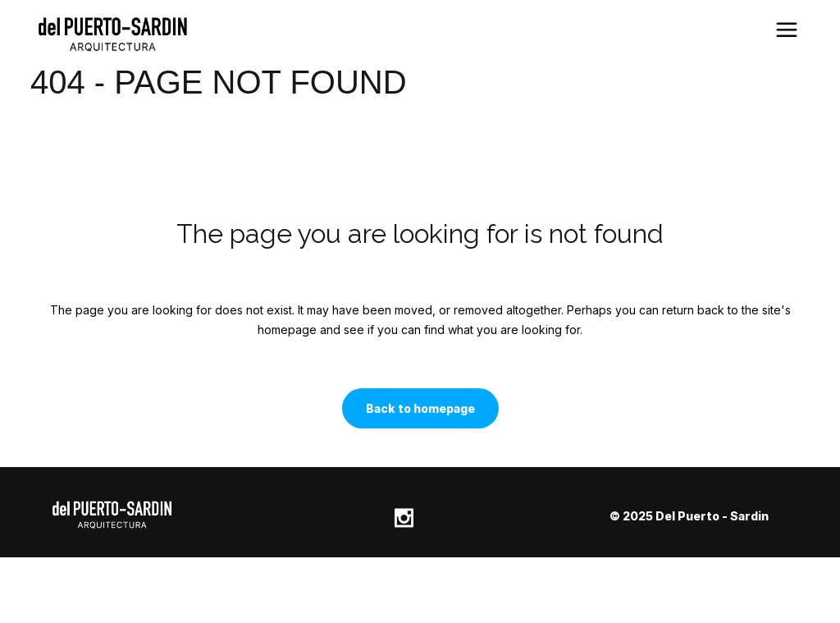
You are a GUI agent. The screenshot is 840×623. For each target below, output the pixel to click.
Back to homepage (420, 408)
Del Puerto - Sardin (712, 516)
